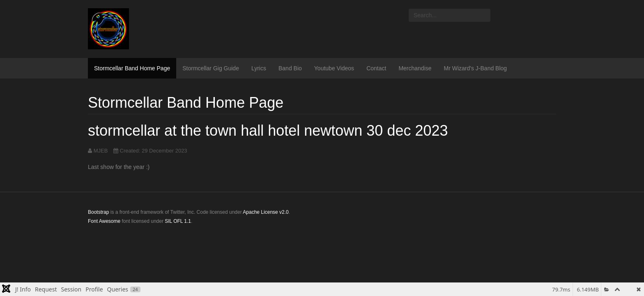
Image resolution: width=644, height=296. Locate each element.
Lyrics (259, 68)
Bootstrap (98, 212)
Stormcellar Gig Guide (211, 68)
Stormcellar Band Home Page (132, 68)
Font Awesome (104, 221)
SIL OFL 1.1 (178, 221)
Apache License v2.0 (266, 212)
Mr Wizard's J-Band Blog (476, 68)
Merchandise (415, 68)
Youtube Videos (334, 68)
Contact (376, 68)
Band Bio (290, 68)
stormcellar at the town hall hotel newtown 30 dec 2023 (268, 131)
